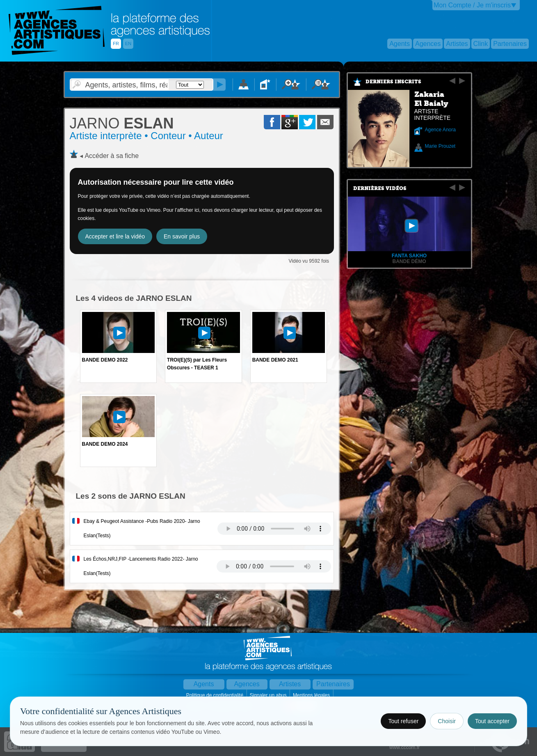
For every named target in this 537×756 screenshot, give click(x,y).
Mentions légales (312, 695)
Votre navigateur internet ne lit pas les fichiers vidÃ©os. (274, 529)
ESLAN (122, 123)
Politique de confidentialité (216, 695)
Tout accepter (492, 721)
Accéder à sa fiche (112, 156)
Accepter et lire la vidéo (115, 236)
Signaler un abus (268, 695)
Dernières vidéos (380, 188)
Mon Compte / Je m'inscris (472, 5)
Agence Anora (440, 130)
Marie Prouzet (440, 146)
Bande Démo (409, 261)
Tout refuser (403, 721)
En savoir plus (182, 236)
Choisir (447, 721)
